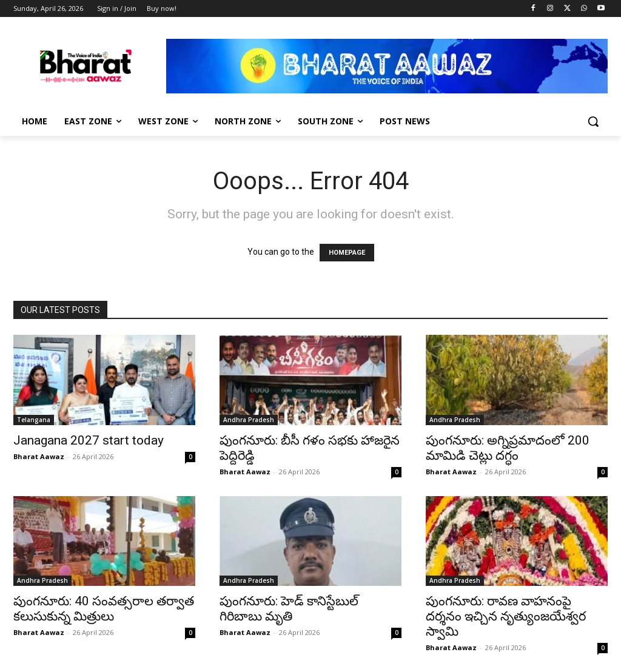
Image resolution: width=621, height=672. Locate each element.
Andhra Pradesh (249, 420)
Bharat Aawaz (39, 456)
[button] (593, 121)
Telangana (34, 420)
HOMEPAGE (347, 253)
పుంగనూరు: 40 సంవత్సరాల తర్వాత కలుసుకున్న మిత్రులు (104, 609)
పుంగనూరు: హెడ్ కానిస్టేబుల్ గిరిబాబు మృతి (289, 609)
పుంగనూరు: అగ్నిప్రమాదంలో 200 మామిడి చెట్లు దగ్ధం (508, 448)
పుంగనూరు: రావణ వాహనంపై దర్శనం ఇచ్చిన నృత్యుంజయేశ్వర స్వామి (506, 616)
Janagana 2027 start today (89, 440)
